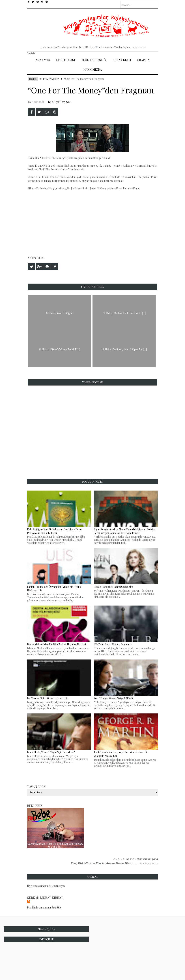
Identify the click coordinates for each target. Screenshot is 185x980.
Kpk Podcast (66, 60)
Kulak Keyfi (122, 60)
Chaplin (143, 60)
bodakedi (38, 102)
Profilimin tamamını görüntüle (44, 907)
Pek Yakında (51, 79)
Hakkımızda (93, 69)
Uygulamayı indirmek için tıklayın (46, 886)
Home (33, 79)
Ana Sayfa (43, 60)
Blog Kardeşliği (94, 60)
